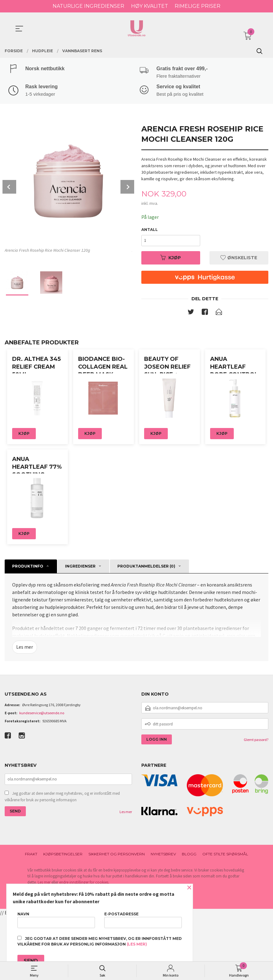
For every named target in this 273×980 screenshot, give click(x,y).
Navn (56, 920)
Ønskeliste (239, 258)
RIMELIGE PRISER (198, 6)
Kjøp (171, 258)
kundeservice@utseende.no (42, 777)
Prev (9, 187)
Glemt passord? (256, 803)
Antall (150, 230)
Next (127, 187)
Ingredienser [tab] (80, 630)
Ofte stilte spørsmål (225, 918)
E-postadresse (143, 920)
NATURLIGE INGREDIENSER (88, 6)
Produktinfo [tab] (28, 630)
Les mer (25, 711)
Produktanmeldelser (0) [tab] (146, 630)
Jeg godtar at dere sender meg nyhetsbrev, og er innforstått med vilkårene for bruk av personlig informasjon (62, 860)
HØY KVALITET (150, 6)
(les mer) (137, 944)
